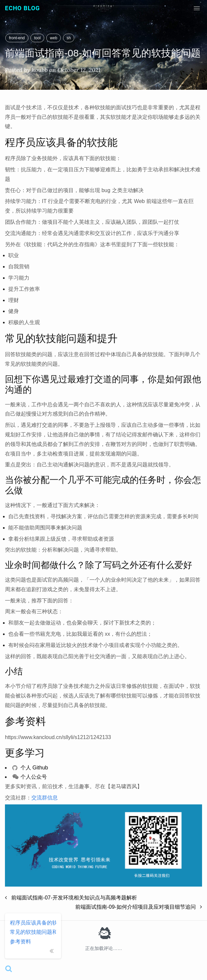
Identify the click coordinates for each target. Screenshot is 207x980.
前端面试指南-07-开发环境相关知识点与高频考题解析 (71, 898)
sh (69, 38)
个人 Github (30, 768)
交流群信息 (45, 798)
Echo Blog (22, 8)
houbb (40, 70)
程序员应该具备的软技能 (33, 923)
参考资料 (20, 942)
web (53, 38)
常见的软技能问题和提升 (33, 932)
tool (37, 38)
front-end (17, 38)
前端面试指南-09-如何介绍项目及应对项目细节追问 (139, 907)
